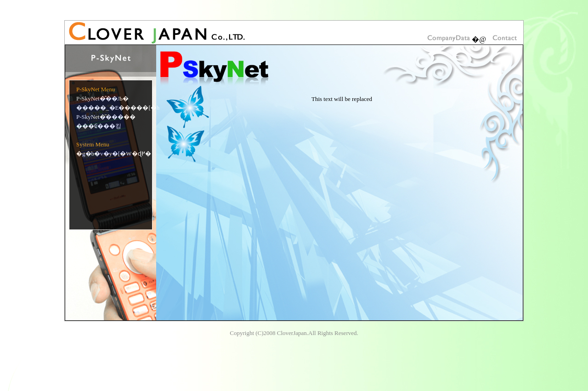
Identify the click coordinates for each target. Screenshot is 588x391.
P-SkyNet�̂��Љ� (102, 98)
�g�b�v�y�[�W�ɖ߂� (114, 154)
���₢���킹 (99, 126)
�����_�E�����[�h (118, 108)
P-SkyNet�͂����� (106, 117)
